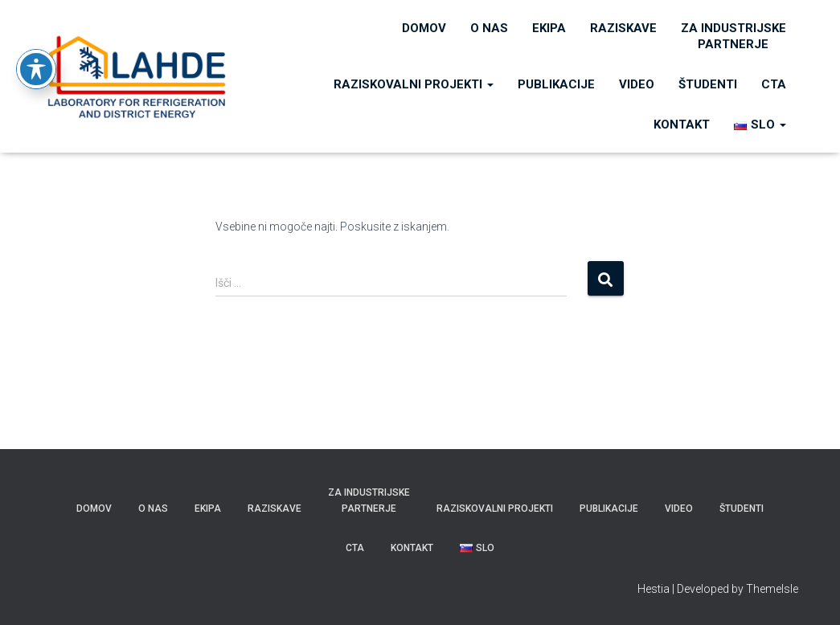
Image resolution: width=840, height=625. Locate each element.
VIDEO (637, 84)
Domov (424, 28)
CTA (774, 84)
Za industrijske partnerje (733, 36)
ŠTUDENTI (708, 84)
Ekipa (549, 28)
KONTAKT (682, 125)
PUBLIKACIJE (556, 84)
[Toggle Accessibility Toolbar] (36, 43)
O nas (489, 28)
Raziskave (623, 28)
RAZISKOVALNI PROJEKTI (414, 84)
